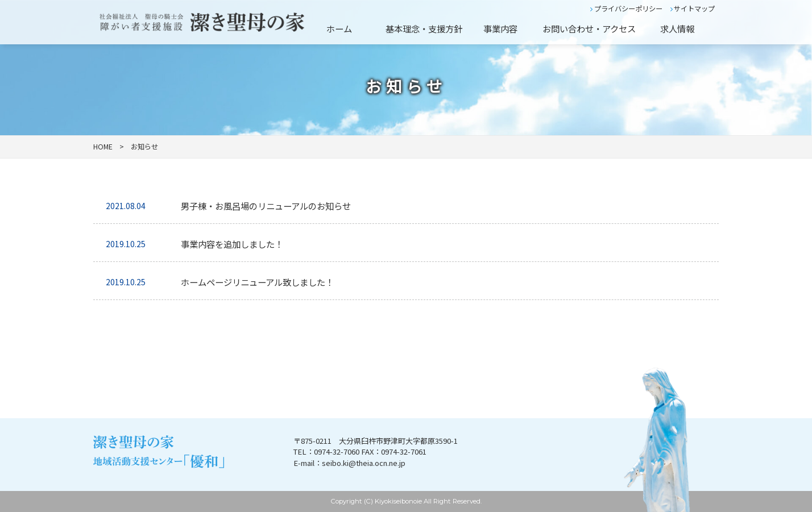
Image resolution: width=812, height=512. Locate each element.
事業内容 (500, 28)
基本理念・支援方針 (424, 28)
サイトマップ (693, 9)
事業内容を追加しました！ (232, 244)
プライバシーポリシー (626, 9)
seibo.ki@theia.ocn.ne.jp (364, 463)
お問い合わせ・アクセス (589, 28)
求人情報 (677, 28)
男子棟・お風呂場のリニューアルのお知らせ (266, 206)
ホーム (339, 28)
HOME (103, 147)
